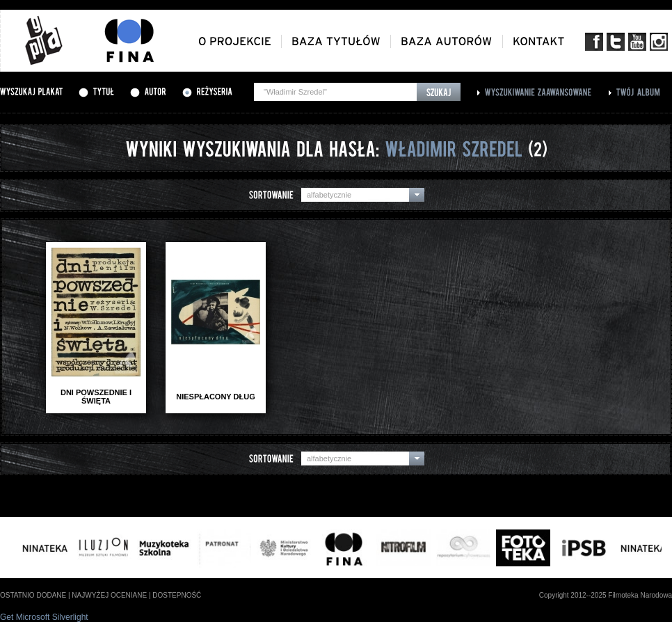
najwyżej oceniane (109, 595)
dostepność (177, 595)
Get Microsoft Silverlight (44, 617)
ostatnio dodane (33, 595)
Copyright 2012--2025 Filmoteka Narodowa (606, 595)
